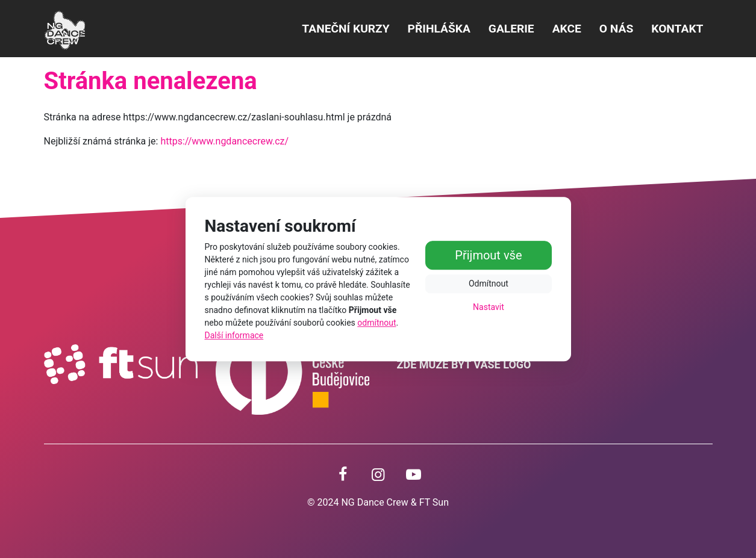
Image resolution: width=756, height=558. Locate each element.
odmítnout (376, 323)
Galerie (511, 29)
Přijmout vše (488, 256)
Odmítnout (489, 284)
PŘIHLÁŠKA (439, 29)
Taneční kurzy (345, 29)
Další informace (234, 335)
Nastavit (489, 308)
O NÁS (616, 29)
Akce (567, 29)
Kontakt (677, 29)
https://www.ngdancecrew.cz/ (224, 141)
